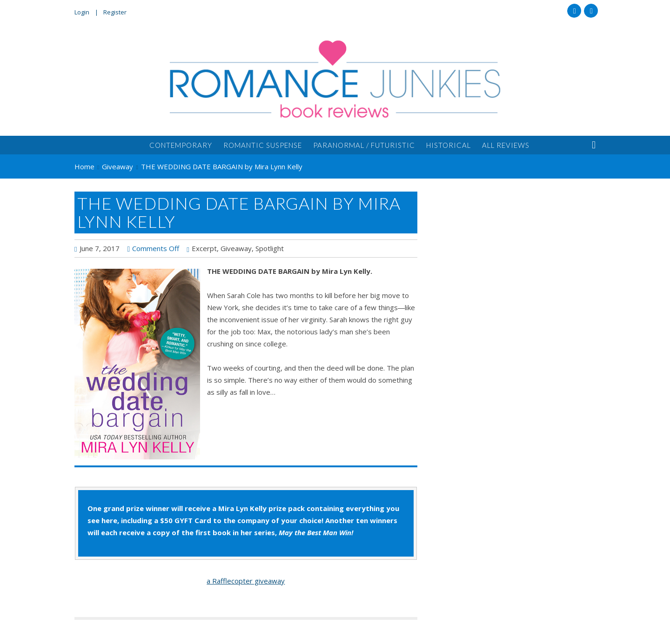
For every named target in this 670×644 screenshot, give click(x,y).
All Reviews (506, 145)
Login (82, 12)
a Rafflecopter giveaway (246, 581)
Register (115, 12)
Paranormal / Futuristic (364, 145)
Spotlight (270, 248)
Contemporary (181, 145)
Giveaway (236, 248)
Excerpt (204, 248)
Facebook (574, 11)
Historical (449, 145)
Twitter (591, 11)
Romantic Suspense (263, 145)
